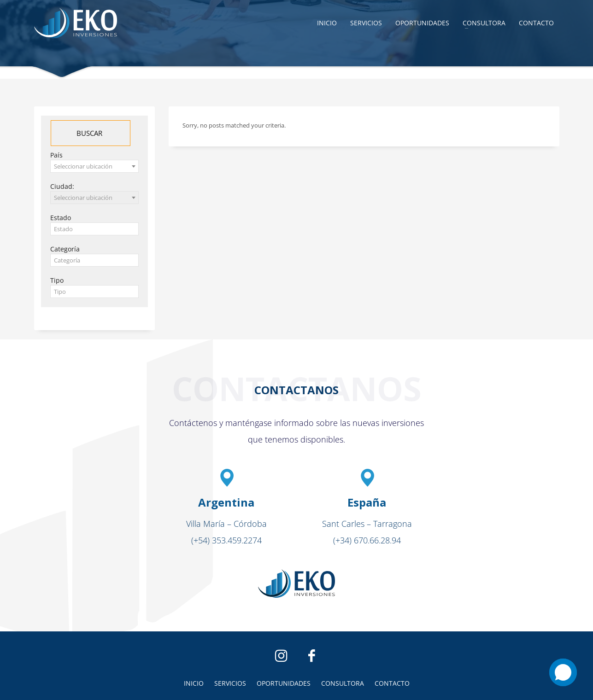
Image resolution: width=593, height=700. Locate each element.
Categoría (65, 249)
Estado (61, 218)
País (56, 155)
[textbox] (95, 229)
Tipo (57, 280)
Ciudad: (62, 186)
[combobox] (95, 166)
